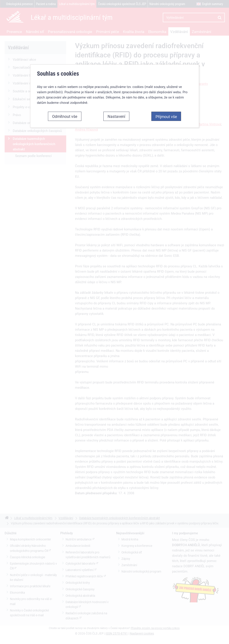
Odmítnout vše (65, 116)
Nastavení (116, 116)
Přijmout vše (166, 117)
